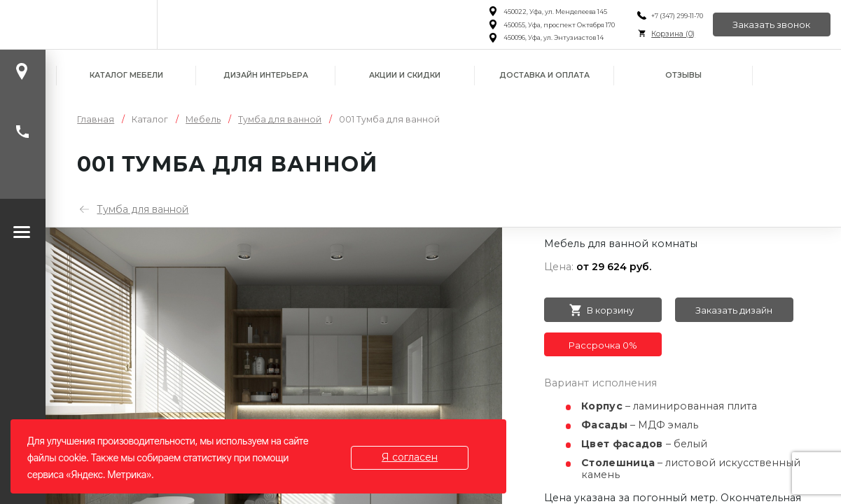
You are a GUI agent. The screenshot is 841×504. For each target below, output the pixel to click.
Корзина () (672, 34)
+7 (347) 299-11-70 (676, 16)
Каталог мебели (126, 75)
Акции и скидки (405, 75)
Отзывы (683, 75)
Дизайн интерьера (266, 75)
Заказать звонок (771, 24)
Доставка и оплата (544, 75)
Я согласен (410, 457)
